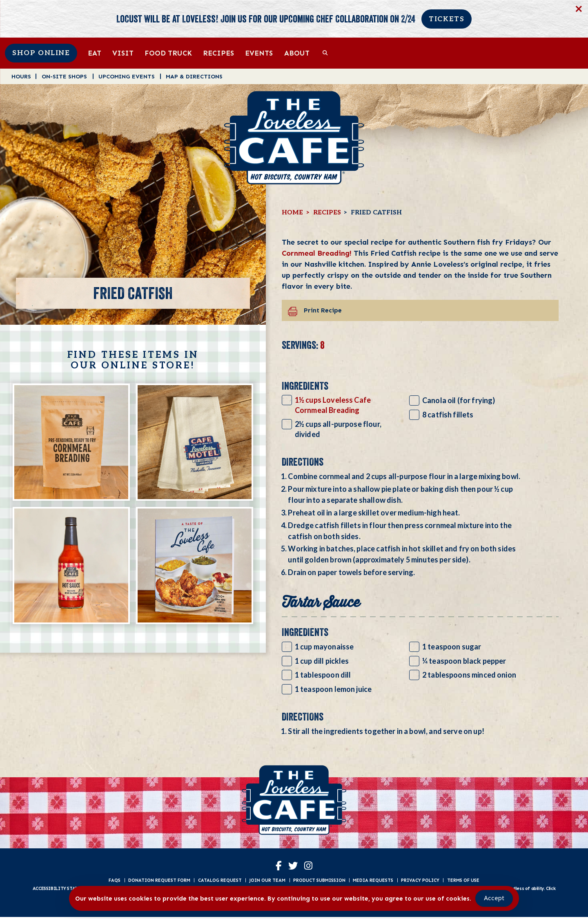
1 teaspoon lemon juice (333, 689)
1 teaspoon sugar (452, 647)
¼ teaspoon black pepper (464, 661)
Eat (95, 53)
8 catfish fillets (448, 415)
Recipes (218, 53)
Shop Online (41, 53)
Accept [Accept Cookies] (494, 898)
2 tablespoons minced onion (469, 675)
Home (292, 213)
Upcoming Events (127, 76)
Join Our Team (267, 882)
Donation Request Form (159, 882)
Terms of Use (463, 882)
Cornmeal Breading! (317, 253)
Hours (21, 76)
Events (259, 53)
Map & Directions (194, 76)
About (297, 53)
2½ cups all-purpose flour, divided (338, 429)
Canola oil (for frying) (459, 400)
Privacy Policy (420, 882)
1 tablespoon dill (323, 675)
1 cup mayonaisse (324, 647)
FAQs (115, 882)
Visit (123, 53)
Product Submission (319, 882)
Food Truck (168, 53)
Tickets (447, 19)
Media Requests (373, 882)
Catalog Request (220, 882)
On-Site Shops (64, 76)
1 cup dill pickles (322, 661)
